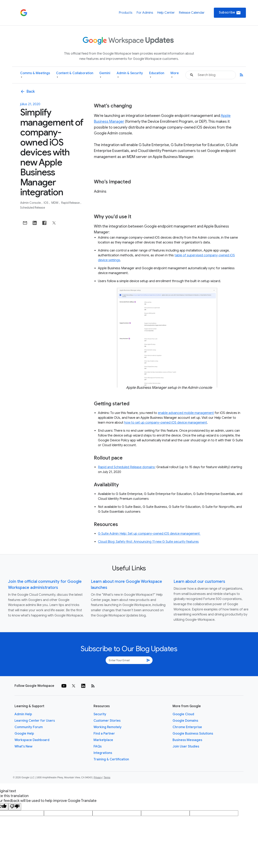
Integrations (103, 753)
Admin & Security (130, 75)
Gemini (105, 75)
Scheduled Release (33, 208)
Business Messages (187, 740)
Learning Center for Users (35, 721)
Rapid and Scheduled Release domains (126, 467)
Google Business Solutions (193, 734)
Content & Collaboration (75, 75)
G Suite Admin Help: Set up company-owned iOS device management (149, 534)
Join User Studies (186, 746)
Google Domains (185, 721)
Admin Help (23, 714)
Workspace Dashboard (32, 740)
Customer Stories (107, 721)
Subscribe (230, 13)
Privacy (98, 778)
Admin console (31, 203)
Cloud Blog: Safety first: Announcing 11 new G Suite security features (148, 542)
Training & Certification (111, 759)
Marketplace (103, 740)
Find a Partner (104, 734)
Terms (107, 778)
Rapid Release (71, 203)
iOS (46, 203)
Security (100, 714)
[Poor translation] (15, 807)
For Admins (145, 13)
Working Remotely (108, 727)
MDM (55, 203)
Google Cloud (183, 714)
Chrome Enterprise (187, 727)
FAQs (98, 746)
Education (157, 75)
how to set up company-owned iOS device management (166, 423)
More (175, 75)
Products (126, 13)
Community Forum (29, 727)
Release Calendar (192, 13)
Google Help (24, 734)
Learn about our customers (199, 582)
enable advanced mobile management (186, 413)
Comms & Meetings (35, 75)
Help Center (166, 13)
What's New (23, 746)
